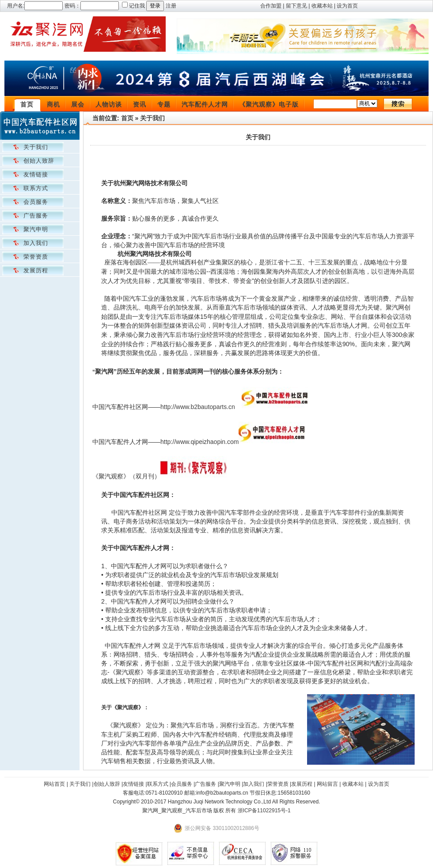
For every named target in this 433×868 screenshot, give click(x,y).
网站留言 (327, 784)
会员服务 (36, 202)
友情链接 (36, 174)
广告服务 (36, 216)
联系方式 (36, 188)
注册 (171, 6)
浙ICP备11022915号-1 (264, 811)
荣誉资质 (36, 257)
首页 (27, 104)
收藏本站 (322, 6)
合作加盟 (271, 6)
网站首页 (54, 784)
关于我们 (36, 147)
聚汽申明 (36, 229)
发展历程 (36, 270)
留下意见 (296, 6)
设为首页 (347, 6)
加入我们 (36, 243)
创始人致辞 (39, 161)
